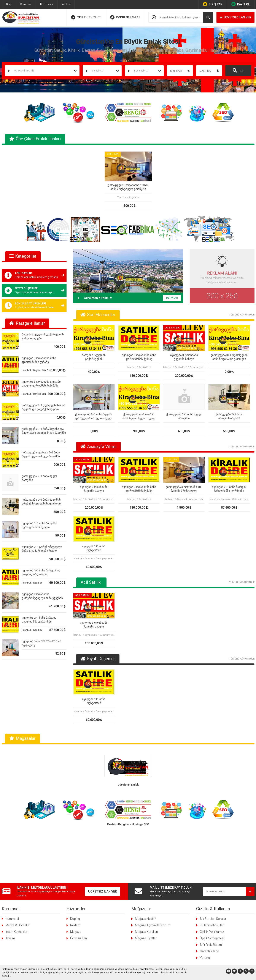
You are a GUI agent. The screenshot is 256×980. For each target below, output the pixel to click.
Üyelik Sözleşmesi (212, 885)
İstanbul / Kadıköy (32, 630)
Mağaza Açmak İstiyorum (153, 872)
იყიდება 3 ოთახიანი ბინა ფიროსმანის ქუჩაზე (139, 357)
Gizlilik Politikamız (212, 878)
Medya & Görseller (18, 872)
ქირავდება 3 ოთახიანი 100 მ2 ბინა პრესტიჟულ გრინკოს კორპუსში (128, 187)
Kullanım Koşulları (212, 872)
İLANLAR (125, 17)
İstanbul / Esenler (32, 583)
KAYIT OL (241, 4)
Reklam (75, 872)
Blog (9, 4)
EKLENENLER (86, 17)
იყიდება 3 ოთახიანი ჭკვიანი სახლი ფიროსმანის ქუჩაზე (184, 357)
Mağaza (76, 878)
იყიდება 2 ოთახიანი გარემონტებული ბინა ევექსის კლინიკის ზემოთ (42, 598)
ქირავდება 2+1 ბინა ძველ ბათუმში (184, 416)
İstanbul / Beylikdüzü (34, 370)
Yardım (66, 4)
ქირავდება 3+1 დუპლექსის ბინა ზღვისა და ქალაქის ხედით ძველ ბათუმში (44, 409)
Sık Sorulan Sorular (213, 865)
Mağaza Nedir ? (145, 865)
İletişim (10, 885)
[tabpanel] (128, 181)
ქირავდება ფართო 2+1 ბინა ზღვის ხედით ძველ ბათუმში (139, 416)
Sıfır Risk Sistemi (211, 891)
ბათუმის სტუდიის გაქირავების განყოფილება (94, 357)
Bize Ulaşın (47, 4)
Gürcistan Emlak (128, 785)
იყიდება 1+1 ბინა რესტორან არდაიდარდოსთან (94, 548)
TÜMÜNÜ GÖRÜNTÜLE (242, 315)
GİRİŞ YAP (213, 4)
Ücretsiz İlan (79, 885)
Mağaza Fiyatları (146, 885)
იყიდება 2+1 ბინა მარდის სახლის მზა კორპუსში (229, 489)
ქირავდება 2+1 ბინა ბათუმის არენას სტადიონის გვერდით (229, 416)
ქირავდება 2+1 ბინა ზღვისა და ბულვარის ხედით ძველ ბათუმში (94, 416)
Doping (75, 865)
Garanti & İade (209, 898)
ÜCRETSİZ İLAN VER (235, 17)
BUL (238, 70)
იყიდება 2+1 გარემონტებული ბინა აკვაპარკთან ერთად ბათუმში (42, 551)
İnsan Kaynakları (17, 878)
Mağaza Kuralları (146, 878)
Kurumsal (26, 4)
